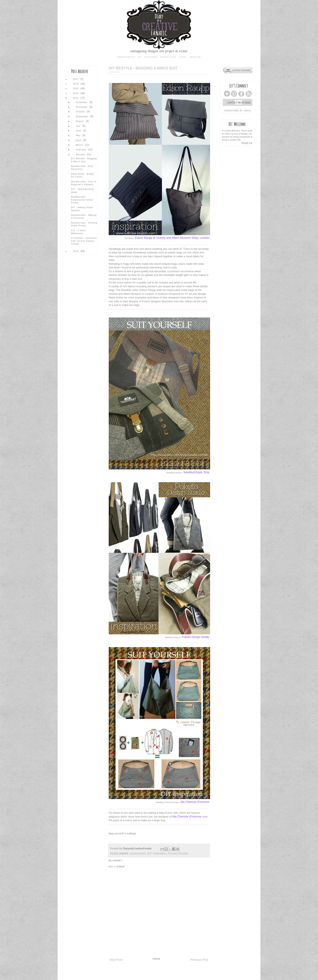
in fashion (151, 57)
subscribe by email (238, 111)
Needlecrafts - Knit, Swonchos (82, 168)
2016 (76, 84)
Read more (249, 143)
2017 (76, 79)
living (182, 57)
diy (140, 57)
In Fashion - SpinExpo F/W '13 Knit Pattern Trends (84, 241)
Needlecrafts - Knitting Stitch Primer (84, 224)
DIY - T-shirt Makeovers (78, 232)
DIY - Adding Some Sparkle (82, 209)
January (81, 154)
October (81, 112)
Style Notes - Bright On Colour (82, 175)
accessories (138, 853)
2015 (76, 88)
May (79, 135)
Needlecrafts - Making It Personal (84, 216)
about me (195, 57)
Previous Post (199, 960)
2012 (76, 251)
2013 (76, 98)
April (79, 140)
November (82, 107)
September (83, 116)
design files (168, 57)
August (80, 121)
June (79, 131)
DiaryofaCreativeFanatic (138, 848)
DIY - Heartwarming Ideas (82, 190)
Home (156, 959)
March (80, 145)
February (81, 150)
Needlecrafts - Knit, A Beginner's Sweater (83, 183)
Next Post (116, 960)
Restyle (183, 853)
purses (172, 853)
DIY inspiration (157, 853)
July (79, 126)
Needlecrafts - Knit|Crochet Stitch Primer (82, 200)
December (82, 102)
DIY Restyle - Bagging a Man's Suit (84, 160)
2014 (76, 93)
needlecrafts (126, 57)
